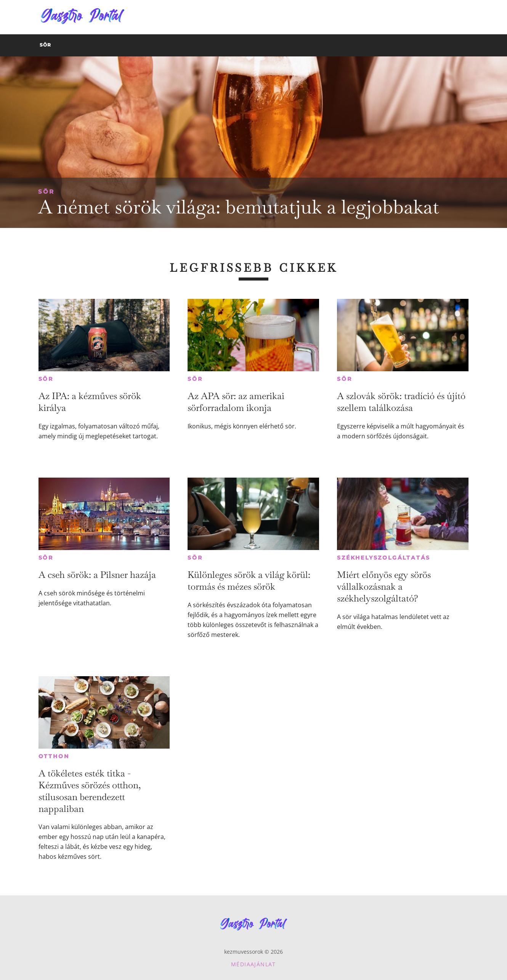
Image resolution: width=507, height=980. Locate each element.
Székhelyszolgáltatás (384, 558)
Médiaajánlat (253, 964)
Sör (46, 192)
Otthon (54, 756)
